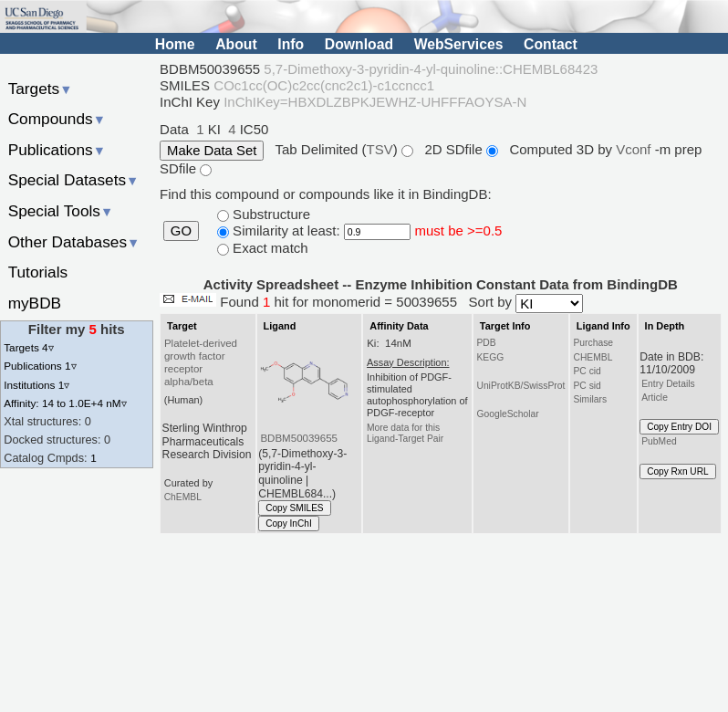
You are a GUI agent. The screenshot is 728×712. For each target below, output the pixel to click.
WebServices (459, 44)
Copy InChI (289, 524)
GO (181, 231)
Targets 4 (28, 347)
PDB (486, 343)
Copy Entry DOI (679, 427)
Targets (41, 89)
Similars (590, 399)
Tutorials (38, 272)
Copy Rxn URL (677, 471)
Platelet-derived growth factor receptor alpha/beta (201, 362)
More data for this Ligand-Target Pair (405, 433)
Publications (57, 150)
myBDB (35, 303)
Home (175, 44)
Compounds (57, 119)
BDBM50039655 (299, 438)
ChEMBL (183, 497)
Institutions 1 (36, 385)
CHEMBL (593, 357)
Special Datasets (74, 180)
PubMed (659, 441)
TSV (380, 149)
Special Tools (61, 211)
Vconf (635, 149)
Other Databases (74, 242)
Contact (551, 44)
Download (359, 44)
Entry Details (668, 384)
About (236, 44)
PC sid (587, 386)
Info (291, 44)
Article (655, 398)
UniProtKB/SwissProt (520, 386)
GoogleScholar (507, 414)
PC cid (587, 371)
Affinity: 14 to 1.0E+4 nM (65, 403)
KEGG (490, 357)
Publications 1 (40, 366)
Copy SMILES (295, 508)
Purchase (593, 343)
